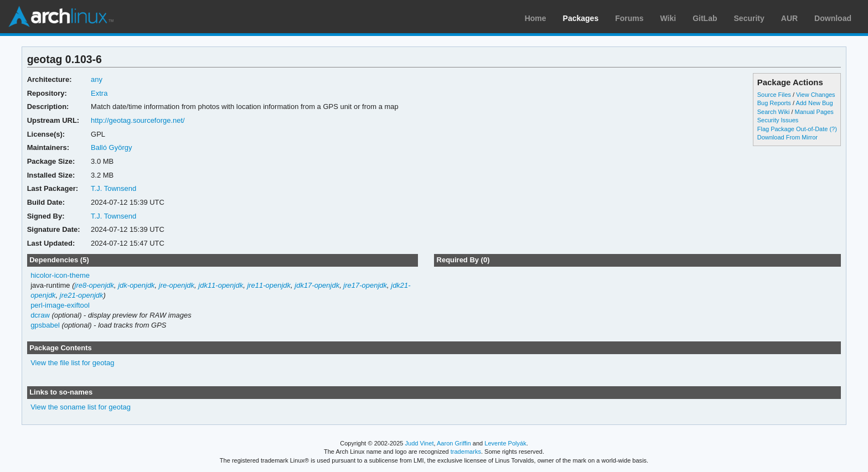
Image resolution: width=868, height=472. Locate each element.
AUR (789, 18)
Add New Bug (814, 103)
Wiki (668, 18)
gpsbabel (45, 325)
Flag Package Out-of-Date (793, 129)
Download (833, 18)
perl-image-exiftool (60, 305)
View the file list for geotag (72, 363)
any (97, 79)
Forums (629, 18)
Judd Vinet (420, 443)
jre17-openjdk (365, 285)
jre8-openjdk (94, 285)
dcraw (40, 315)
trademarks (466, 452)
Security (749, 18)
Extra (99, 93)
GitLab (705, 18)
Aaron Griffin (454, 443)
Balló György (111, 147)
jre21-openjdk (82, 295)
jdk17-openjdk (317, 285)
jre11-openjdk (269, 285)
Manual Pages (814, 112)
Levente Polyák (505, 443)
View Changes (816, 95)
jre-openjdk (177, 285)
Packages (581, 18)
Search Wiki (774, 112)
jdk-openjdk (136, 285)
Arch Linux (61, 17)
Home (536, 18)
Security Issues (778, 120)
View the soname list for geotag (81, 407)
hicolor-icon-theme (60, 275)
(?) (833, 129)
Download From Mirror (787, 137)
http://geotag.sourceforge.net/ (138, 120)
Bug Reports (774, 103)
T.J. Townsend (113, 188)
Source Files (774, 95)
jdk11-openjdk (221, 285)
